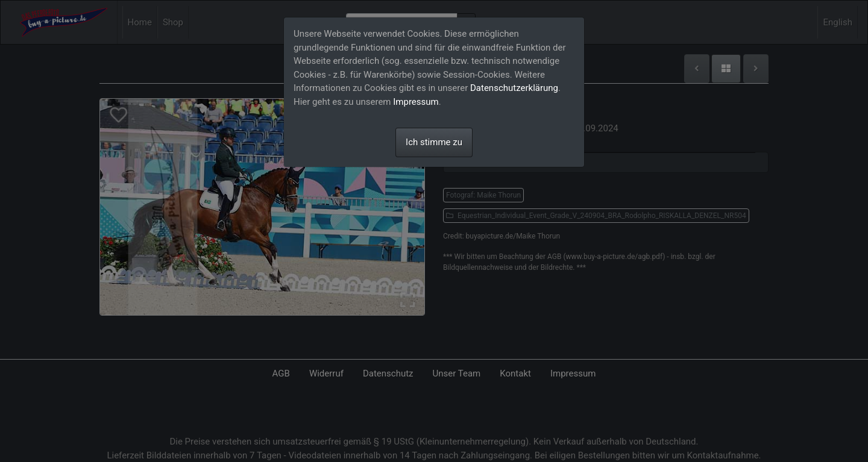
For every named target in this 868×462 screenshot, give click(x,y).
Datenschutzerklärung (514, 88)
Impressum (416, 102)
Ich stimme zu (434, 142)
